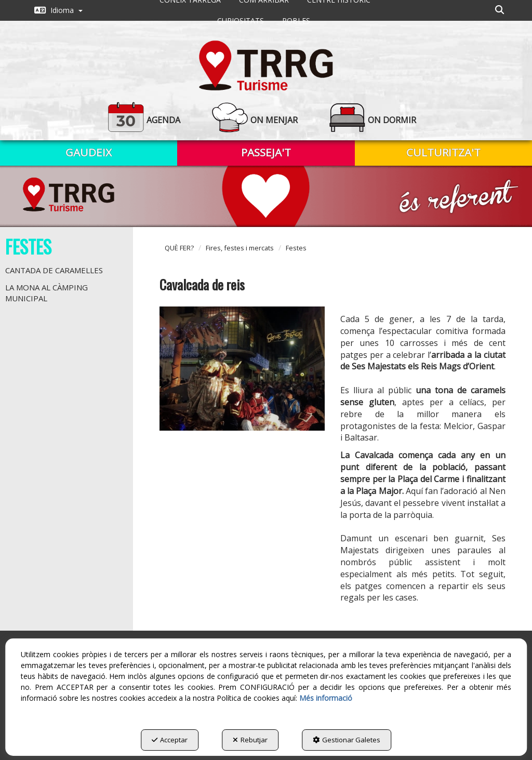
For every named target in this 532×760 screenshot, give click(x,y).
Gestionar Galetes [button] (347, 740)
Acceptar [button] (170, 740)
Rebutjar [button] (250, 740)
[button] (58, 10)
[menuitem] (58, 10)
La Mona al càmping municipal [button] (46, 293)
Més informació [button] (326, 698)
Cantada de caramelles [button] (54, 270)
